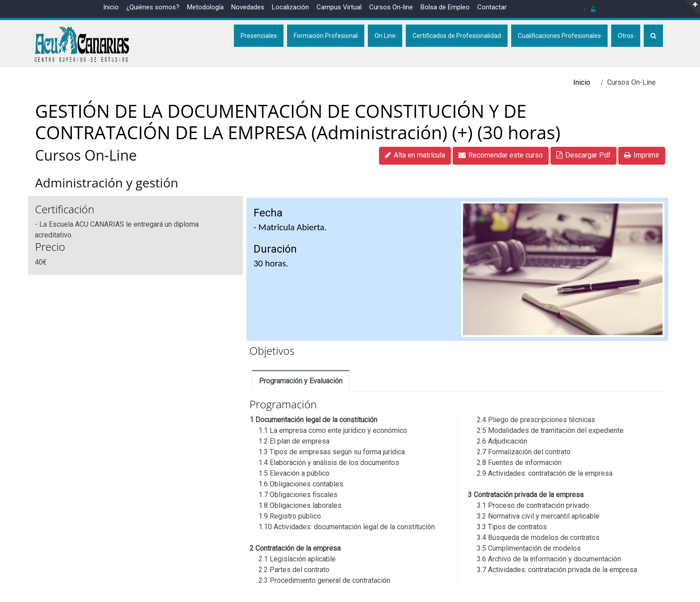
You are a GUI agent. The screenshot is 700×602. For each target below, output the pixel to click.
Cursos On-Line (86, 155)
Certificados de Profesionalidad (457, 36)
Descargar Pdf (583, 155)
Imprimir (642, 155)
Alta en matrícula (415, 155)
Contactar (492, 7)
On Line (385, 36)
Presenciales (259, 36)
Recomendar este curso (501, 155)
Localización (290, 7)
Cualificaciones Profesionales (559, 36)
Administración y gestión (110, 183)
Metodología (205, 7)
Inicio (111, 7)
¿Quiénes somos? (153, 7)
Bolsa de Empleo (445, 7)
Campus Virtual (339, 7)
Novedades (248, 7)
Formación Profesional (326, 36)
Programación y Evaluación (301, 381)
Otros (626, 36)
